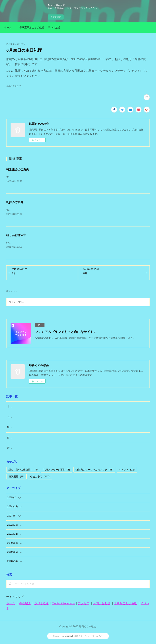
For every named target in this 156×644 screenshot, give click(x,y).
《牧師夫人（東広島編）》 (22, 418)
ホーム (8, 27)
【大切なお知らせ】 (18, 407)
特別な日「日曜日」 (18, 428)
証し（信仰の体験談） (23, 471)
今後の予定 (40, 477)
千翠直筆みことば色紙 (32, 27)
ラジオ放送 (54, 27)
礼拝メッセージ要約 (57, 471)
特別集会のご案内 (18, 169)
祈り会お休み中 (16, 236)
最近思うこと (14, 449)
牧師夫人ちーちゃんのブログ (94, 471)
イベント (127, 471)
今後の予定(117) (14, 86)
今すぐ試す (56, 17)
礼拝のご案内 (15, 202)
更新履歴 (16, 477)
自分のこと (13, 438)
